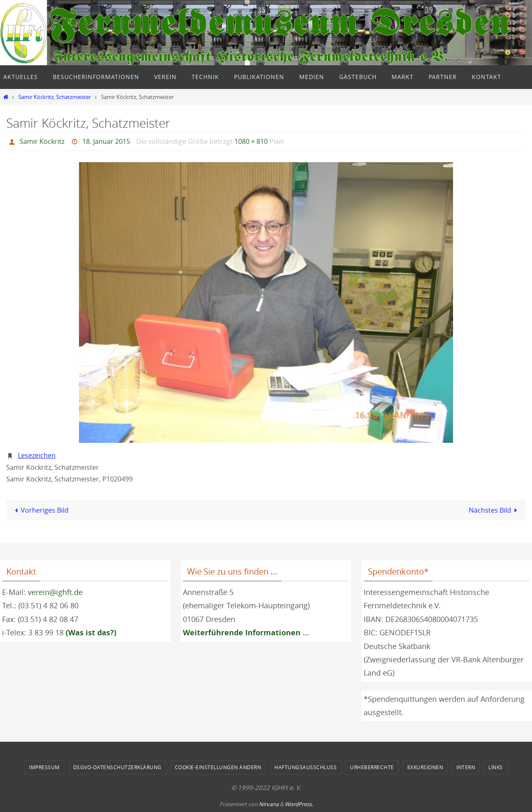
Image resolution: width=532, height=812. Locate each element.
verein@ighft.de (55, 592)
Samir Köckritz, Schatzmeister (55, 97)
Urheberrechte (372, 767)
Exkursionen (425, 767)
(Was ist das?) (91, 633)
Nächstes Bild (495, 510)
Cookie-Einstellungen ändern (218, 767)
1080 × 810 (251, 141)
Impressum (44, 767)
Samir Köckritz (42, 141)
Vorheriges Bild (40, 510)
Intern (466, 767)
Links (496, 767)
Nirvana (269, 804)
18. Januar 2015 (106, 141)
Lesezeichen (37, 455)
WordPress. (299, 804)
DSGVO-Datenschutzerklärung (117, 767)
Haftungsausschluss (305, 767)
